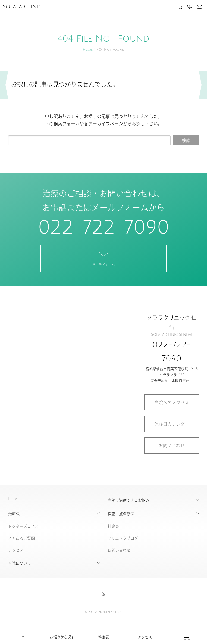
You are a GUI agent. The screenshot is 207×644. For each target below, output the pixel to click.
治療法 (14, 514)
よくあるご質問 (21, 538)
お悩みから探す (62, 637)
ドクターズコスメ (23, 526)
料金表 (104, 637)
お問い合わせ (172, 445)
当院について (20, 563)
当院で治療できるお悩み (128, 500)
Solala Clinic (22, 7)
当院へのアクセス (172, 402)
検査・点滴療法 (121, 514)
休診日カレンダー (172, 424)
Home (21, 637)
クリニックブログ (123, 538)
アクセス (145, 637)
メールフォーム (103, 258)
